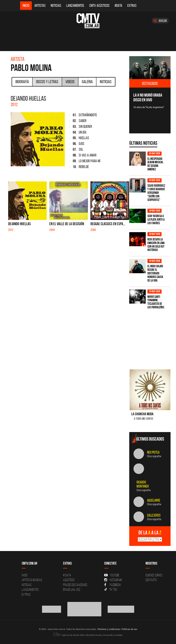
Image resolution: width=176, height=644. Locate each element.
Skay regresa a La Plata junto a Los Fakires (156, 220)
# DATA (67, 575)
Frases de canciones (75, 585)
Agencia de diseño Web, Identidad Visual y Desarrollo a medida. (88, 635)
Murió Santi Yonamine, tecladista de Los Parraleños (156, 302)
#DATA (118, 6)
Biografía (22, 82)
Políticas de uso (129, 629)
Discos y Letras (47, 82)
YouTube (112, 575)
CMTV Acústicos (99, 6)
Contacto (151, 580)
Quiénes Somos (154, 575)
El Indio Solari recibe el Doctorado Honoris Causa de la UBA (155, 273)
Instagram (113, 580)
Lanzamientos (75, 6)
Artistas (40, 6)
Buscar (160, 21)
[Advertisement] (153, 337)
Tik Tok (111, 590)
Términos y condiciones (109, 629)
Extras (132, 6)
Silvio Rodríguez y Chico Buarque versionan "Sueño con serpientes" (156, 193)
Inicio (26, 6)
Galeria (87, 82)
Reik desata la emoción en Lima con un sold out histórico (156, 245)
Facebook (113, 585)
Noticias (56, 6)
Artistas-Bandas (32, 580)
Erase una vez (72, 590)
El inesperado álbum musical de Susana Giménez (155, 164)
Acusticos (69, 580)
